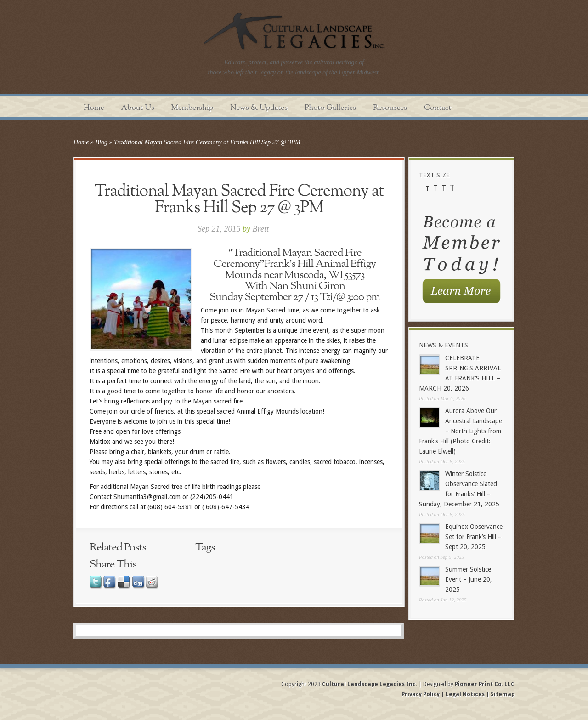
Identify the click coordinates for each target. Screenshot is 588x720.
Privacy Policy (421, 694)
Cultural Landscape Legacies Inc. (370, 684)
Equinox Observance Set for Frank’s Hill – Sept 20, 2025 (474, 537)
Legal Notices (465, 694)
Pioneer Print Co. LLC (485, 684)
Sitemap (502, 694)
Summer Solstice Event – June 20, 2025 (469, 579)
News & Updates (259, 108)
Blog (101, 142)
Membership (192, 108)
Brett (261, 229)
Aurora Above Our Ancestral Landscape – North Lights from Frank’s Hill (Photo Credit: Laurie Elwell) (461, 431)
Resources (390, 108)
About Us (138, 108)
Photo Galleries (330, 108)
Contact (438, 108)
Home (94, 108)
